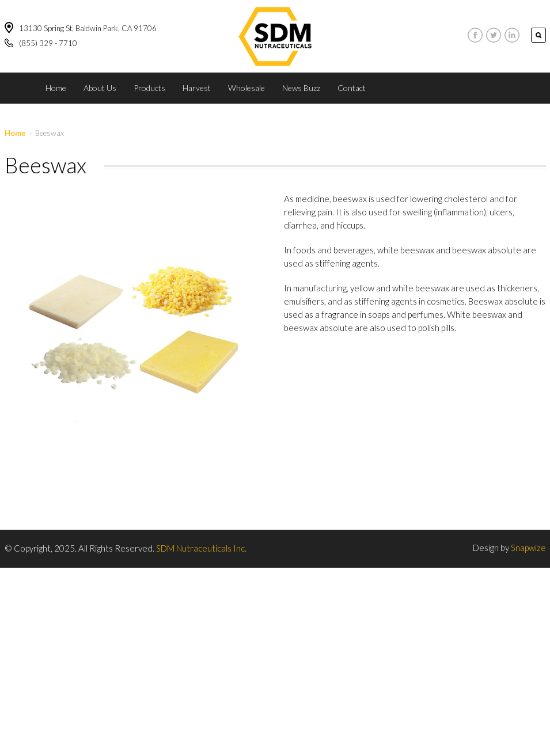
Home (56, 88)
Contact (352, 88)
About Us (100, 88)
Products (149, 88)
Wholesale (246, 88)
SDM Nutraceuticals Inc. (201, 548)
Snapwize (528, 548)
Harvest (197, 88)
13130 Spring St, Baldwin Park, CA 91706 (88, 28)
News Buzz (301, 88)
